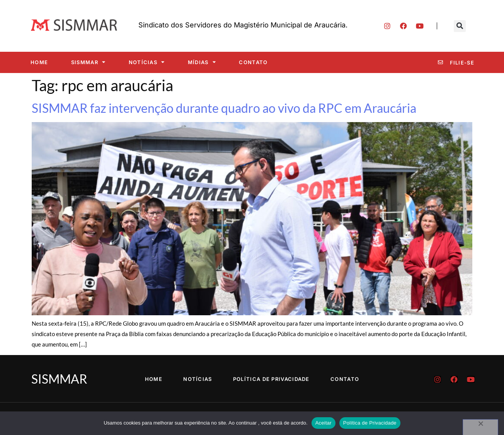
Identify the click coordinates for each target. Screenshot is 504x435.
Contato (253, 62)
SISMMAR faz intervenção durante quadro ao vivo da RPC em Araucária (224, 108)
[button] (460, 26)
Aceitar (324, 423)
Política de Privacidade (272, 379)
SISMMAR (88, 62)
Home (39, 62)
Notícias (147, 62)
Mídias (202, 62)
